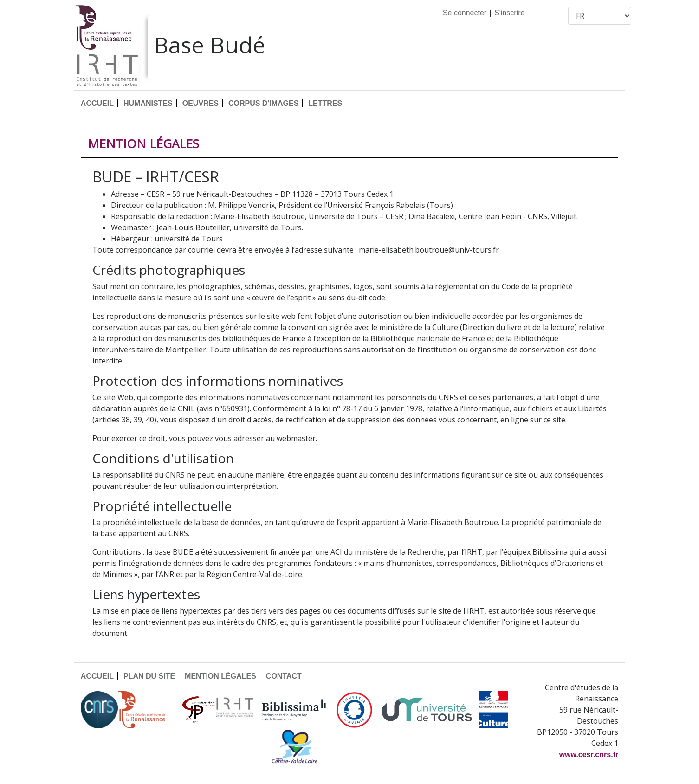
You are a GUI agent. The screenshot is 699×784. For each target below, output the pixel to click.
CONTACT (284, 676)
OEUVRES (201, 103)
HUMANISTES (148, 103)
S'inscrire (509, 13)
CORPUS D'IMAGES (263, 103)
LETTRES (325, 103)
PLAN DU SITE (149, 676)
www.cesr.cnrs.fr (589, 755)
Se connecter (465, 13)
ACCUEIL (97, 103)
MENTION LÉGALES (220, 676)
